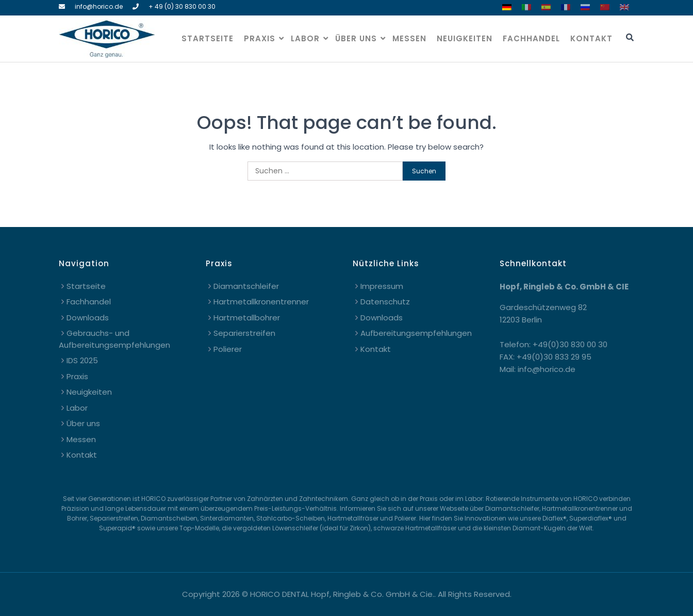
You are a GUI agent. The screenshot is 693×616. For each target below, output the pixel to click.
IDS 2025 (82, 360)
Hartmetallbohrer (247, 318)
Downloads (88, 318)
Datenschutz (385, 302)
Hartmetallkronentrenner (261, 302)
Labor (305, 38)
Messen (409, 38)
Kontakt (591, 38)
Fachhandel (531, 38)
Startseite (208, 38)
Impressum (382, 286)
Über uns (356, 38)
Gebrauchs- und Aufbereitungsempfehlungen (114, 339)
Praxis (260, 38)
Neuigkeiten (465, 38)
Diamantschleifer (246, 286)
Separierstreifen (244, 333)
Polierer (228, 349)
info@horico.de (99, 6)
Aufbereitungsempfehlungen (416, 333)
